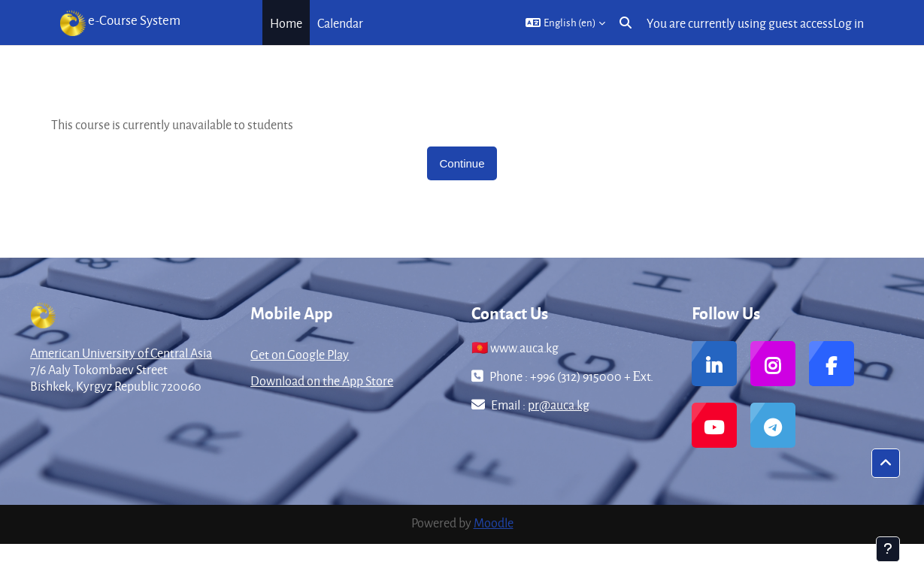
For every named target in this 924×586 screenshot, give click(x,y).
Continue (462, 163)
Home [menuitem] (286, 23)
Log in (848, 23)
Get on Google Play (300, 354)
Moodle (494, 523)
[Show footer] (888, 549)
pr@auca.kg (559, 405)
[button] (565, 23)
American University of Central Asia (121, 353)
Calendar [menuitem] (340, 23)
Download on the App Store (322, 381)
